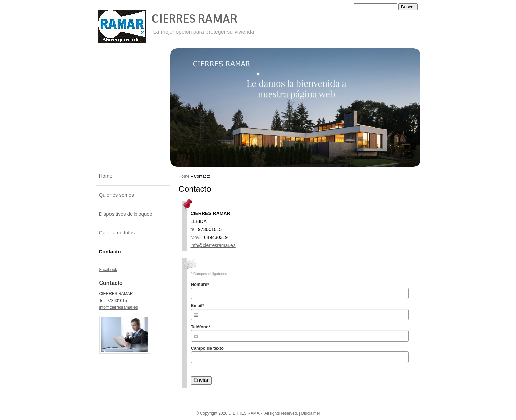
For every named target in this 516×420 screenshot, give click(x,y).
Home (184, 176)
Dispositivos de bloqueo (126, 214)
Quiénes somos (117, 195)
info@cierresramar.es (213, 245)
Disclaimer (311, 413)
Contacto (110, 252)
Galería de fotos (117, 233)
